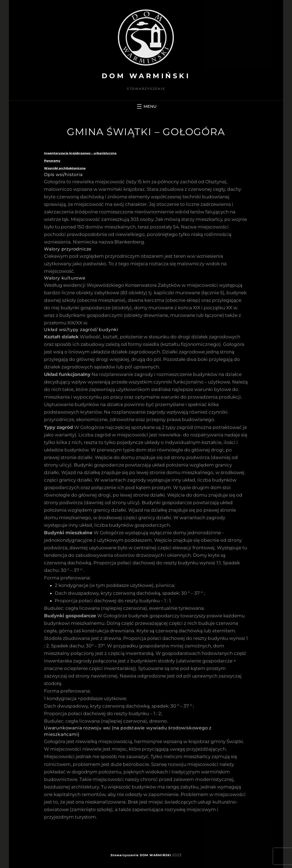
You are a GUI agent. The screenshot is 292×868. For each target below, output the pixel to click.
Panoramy (52, 161)
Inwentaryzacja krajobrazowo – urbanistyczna (80, 153)
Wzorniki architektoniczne (65, 168)
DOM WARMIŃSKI (146, 76)
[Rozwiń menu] (146, 106)
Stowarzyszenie (125, 855)
